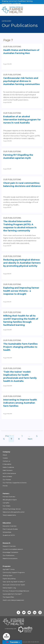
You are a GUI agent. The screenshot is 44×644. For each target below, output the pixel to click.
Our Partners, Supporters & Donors (15, 483)
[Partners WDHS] (25, 629)
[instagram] (40, 612)
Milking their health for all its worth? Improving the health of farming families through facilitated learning (21, 320)
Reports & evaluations (10, 558)
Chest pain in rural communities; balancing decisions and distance (22, 185)
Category (7, 21)
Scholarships (7, 532)
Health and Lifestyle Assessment (13, 600)
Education (7, 523)
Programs (7, 566)
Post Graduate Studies (10, 529)
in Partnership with (11, 629)
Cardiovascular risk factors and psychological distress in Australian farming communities (21, 81)
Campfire (6, 503)
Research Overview (9, 546)
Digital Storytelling (9, 579)
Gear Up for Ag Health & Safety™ (14, 582)
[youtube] (29, 612)
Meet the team (8, 470)
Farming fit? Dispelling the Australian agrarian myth (18, 156)
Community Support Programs (14, 572)
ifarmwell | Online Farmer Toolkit (14, 585)
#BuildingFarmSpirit (10, 500)
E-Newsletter (7, 464)
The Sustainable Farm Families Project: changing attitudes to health (20, 347)
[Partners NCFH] (13, 622)
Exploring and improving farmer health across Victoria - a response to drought (21, 291)
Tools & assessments (9, 515)
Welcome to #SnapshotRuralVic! (14, 512)
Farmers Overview (9, 497)
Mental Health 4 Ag (9, 588)
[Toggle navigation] (32, 10)
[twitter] (24, 612)
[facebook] (18, 612)
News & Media (7, 476)
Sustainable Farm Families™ (12, 594)
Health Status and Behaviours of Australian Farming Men (21, 52)
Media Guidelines (8, 467)
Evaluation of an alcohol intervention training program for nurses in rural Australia (22, 120)
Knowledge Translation (10, 552)
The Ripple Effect (8, 597)
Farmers (6, 494)
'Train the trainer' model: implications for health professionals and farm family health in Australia (20, 376)
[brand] (14, 10)
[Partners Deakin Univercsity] (6, 637)
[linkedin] (35, 612)
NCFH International (9, 473)
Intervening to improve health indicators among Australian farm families (20, 403)
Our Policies (7, 480)
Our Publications (12, 47)
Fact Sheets (7, 506)
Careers (5, 458)
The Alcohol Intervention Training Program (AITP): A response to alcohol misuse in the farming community (20, 226)
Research (7, 543)
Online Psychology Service (12, 509)
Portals (5, 486)
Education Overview (10, 526)
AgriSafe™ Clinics (9, 569)
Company (6, 452)
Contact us (6, 461)
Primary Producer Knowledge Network (16, 591)
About (5, 455)
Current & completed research (13, 549)
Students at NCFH (9, 535)
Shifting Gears (8, 575)
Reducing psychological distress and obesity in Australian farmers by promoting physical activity (22, 263)
